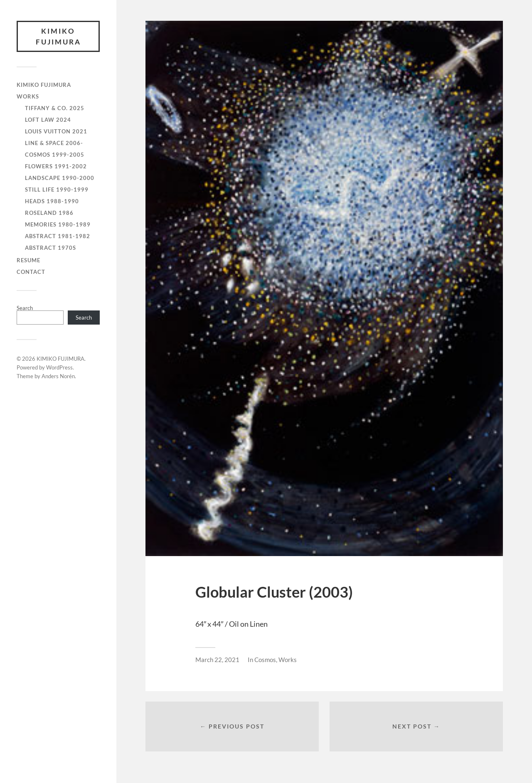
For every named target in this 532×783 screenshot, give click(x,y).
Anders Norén (58, 376)
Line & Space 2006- (54, 143)
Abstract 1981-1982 (58, 236)
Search (25, 308)
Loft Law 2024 (48, 120)
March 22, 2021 (217, 660)
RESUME (28, 260)
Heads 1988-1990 (52, 201)
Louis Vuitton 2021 (56, 131)
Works (288, 660)
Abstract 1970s (50, 248)
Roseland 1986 (49, 213)
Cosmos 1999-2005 (55, 155)
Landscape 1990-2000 (60, 178)
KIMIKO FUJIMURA (58, 36)
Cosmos (265, 660)
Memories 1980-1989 (58, 224)
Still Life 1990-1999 (57, 190)
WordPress (59, 367)
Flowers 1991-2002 (56, 166)
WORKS (28, 96)
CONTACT (31, 272)
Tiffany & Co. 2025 (55, 108)
